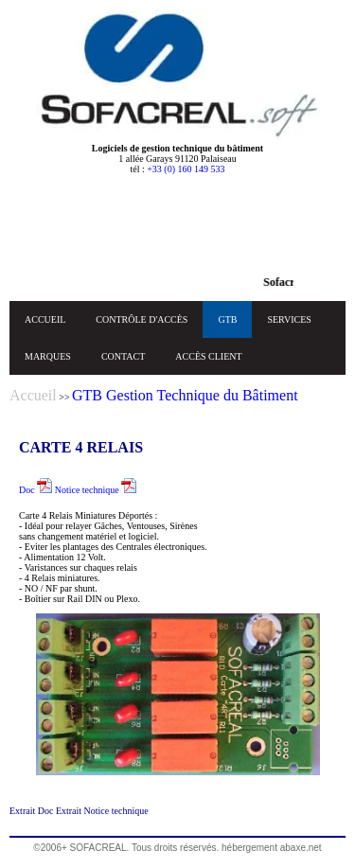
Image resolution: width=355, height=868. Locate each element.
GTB (227, 319)
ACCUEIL (45, 319)
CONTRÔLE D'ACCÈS (142, 319)
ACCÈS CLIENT (208, 356)
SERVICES (289, 319)
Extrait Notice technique (102, 811)
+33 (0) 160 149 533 (186, 169)
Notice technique (96, 490)
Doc (35, 490)
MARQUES (48, 356)
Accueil (33, 395)
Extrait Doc (33, 811)
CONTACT (123, 356)
